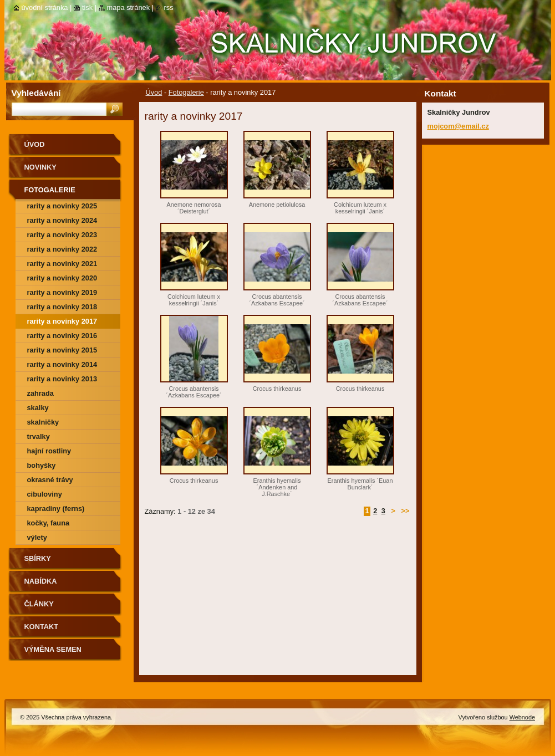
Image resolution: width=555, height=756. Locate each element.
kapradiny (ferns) (56, 509)
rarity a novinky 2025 (62, 206)
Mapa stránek (129, 7)
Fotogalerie (186, 92)
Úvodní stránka (45, 7)
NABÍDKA (41, 581)
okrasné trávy (50, 480)
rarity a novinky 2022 (62, 249)
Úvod (154, 92)
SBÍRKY (38, 558)
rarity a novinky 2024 (62, 220)
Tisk (87, 7)
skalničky (43, 422)
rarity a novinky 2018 (62, 307)
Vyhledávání (36, 93)
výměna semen (53, 649)
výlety (37, 537)
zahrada (40, 393)
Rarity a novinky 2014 (62, 364)
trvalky (39, 436)
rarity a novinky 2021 (62, 264)
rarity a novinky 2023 (62, 235)
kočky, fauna (49, 523)
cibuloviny (45, 494)
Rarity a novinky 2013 (62, 379)
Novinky (40, 167)
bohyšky (42, 465)
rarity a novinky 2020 (62, 278)
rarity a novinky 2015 (62, 350)
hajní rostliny (49, 451)
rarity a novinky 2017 (62, 321)
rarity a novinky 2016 (62, 336)
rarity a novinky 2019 (62, 292)
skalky (38, 408)
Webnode (522, 717)
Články (39, 604)
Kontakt (42, 627)
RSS (169, 7)
